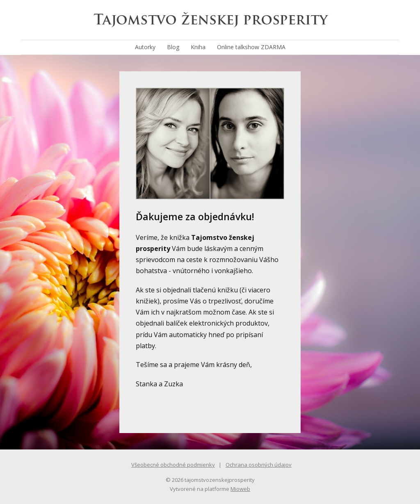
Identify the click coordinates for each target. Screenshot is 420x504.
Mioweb (240, 489)
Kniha (198, 47)
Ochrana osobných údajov (259, 465)
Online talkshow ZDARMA (251, 47)
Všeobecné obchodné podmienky (173, 465)
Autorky (145, 47)
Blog (173, 47)
